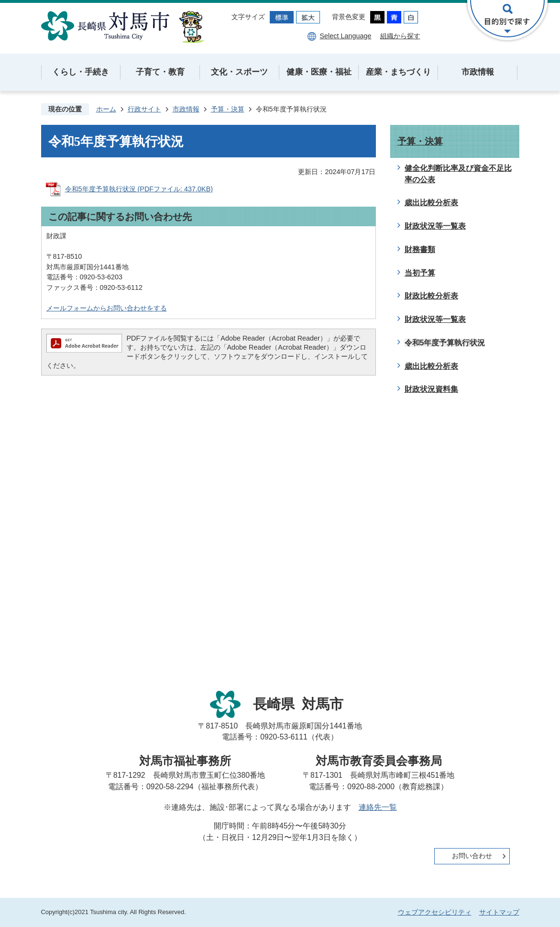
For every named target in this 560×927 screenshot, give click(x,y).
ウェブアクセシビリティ (435, 912)
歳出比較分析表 (431, 203)
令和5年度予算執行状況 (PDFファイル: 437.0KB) (139, 189)
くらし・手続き (81, 72)
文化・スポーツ (239, 72)
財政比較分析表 (431, 296)
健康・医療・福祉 (319, 72)
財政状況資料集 (431, 389)
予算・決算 (228, 109)
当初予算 (420, 273)
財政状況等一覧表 (435, 226)
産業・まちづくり (398, 72)
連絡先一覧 (378, 807)
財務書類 (420, 249)
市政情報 (478, 72)
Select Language (345, 36)
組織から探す (400, 36)
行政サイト (144, 109)
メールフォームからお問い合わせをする (107, 308)
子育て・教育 (160, 72)
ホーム (106, 109)
